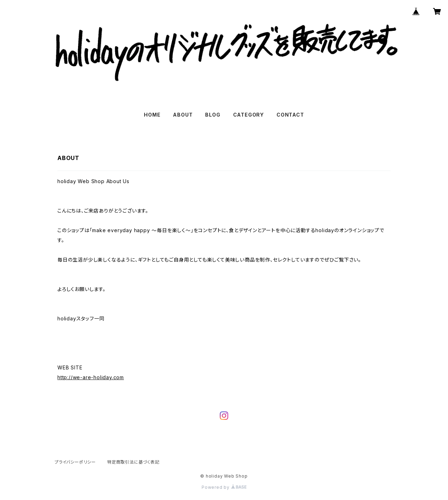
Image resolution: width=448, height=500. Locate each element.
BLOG (213, 115)
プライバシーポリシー (75, 462)
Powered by (224, 487)
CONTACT (290, 115)
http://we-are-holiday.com (91, 377)
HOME (152, 115)
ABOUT (183, 115)
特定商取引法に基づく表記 (133, 462)
